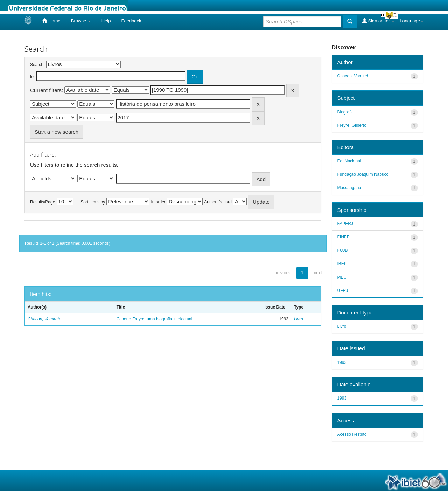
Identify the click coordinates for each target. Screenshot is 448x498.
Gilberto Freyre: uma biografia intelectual (155, 319)
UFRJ (343, 291)
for (33, 77)
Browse (81, 21)
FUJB (343, 250)
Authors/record (218, 202)
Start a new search (57, 132)
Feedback (131, 21)
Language (412, 21)
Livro (299, 319)
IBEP (342, 264)
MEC (342, 277)
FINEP (344, 237)
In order (158, 202)
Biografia (346, 112)
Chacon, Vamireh (44, 319)
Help (106, 21)
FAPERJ (345, 224)
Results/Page (43, 202)
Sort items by (93, 202)
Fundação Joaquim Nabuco (363, 174)
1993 (342, 362)
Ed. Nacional (349, 161)
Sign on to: (378, 21)
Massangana (349, 188)
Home (51, 21)
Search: (37, 65)
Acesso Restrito (352, 434)
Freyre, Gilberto (352, 125)
